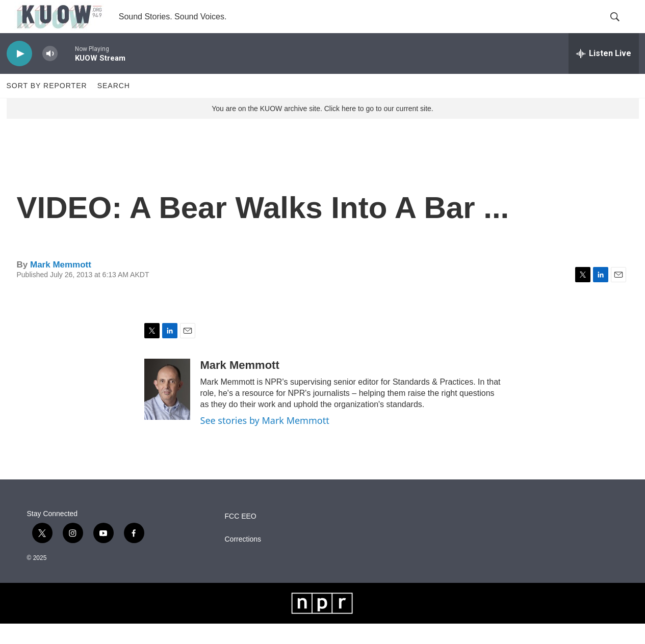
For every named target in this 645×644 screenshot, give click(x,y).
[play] (19, 74)
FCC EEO (241, 536)
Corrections (243, 559)
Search (114, 106)
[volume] (50, 74)
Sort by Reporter (47, 106)
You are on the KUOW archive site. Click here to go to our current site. (322, 129)
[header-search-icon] (623, 27)
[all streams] (604, 74)
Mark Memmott (61, 285)
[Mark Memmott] (167, 410)
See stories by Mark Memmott (265, 441)
